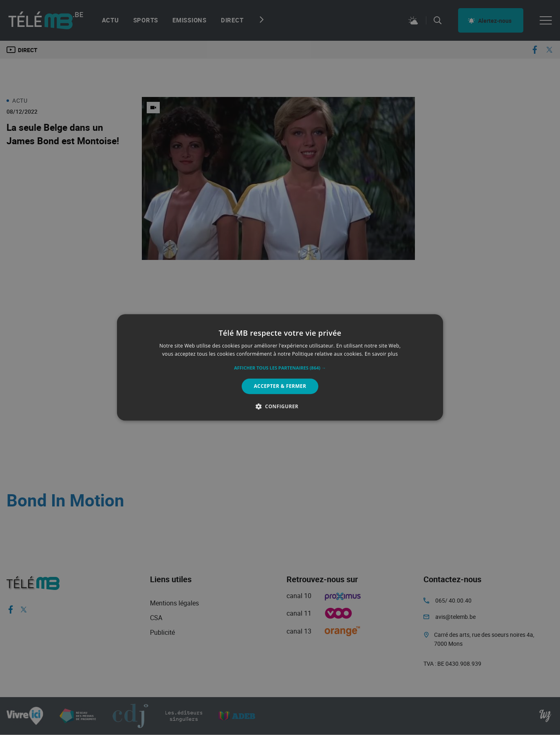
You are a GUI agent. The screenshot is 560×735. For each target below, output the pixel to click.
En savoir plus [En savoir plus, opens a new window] (381, 354)
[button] (280, 368)
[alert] (280, 367)
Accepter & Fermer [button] (280, 386)
